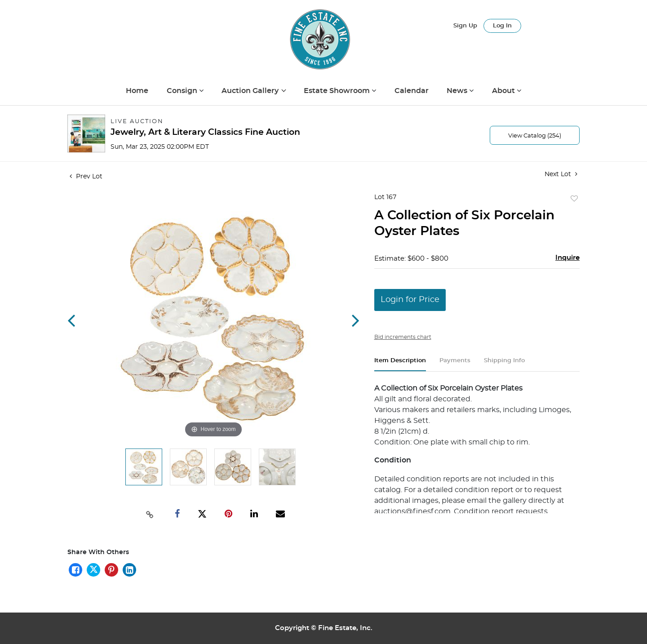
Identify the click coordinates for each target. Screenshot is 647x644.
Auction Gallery (251, 91)
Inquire (567, 258)
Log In (502, 26)
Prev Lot (86, 177)
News (458, 91)
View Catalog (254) (535, 136)
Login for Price (410, 300)
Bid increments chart (403, 337)
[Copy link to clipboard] (150, 514)
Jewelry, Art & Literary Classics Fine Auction (205, 132)
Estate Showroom (338, 91)
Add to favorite (574, 199)
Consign (183, 91)
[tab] (400, 364)
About (504, 91)
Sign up (465, 26)
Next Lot (561, 174)
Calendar (412, 91)
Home (137, 91)
